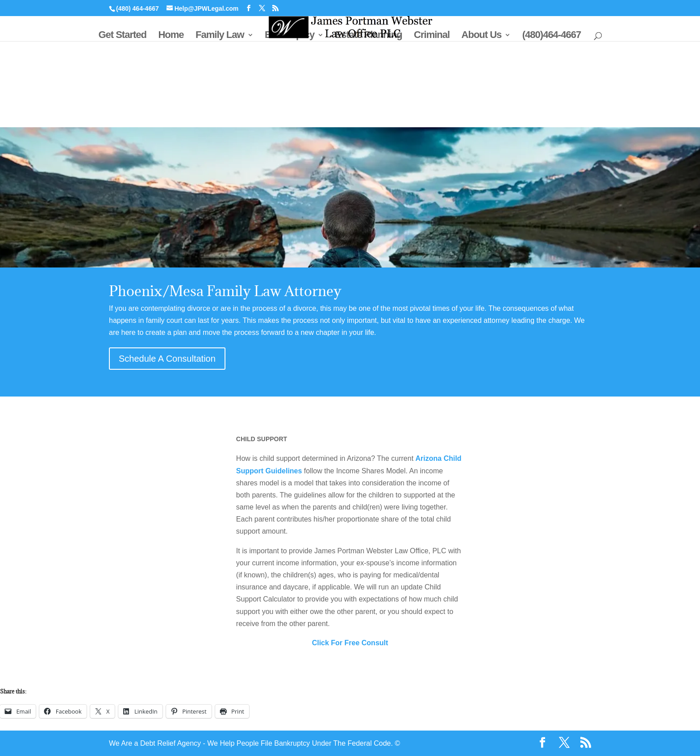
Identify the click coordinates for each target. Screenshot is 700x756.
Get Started (122, 36)
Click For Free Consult (350, 643)
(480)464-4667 (552, 36)
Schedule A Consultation (167, 359)
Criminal (432, 36)
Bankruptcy (290, 36)
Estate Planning (369, 36)
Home (171, 36)
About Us (482, 36)
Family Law (220, 36)
